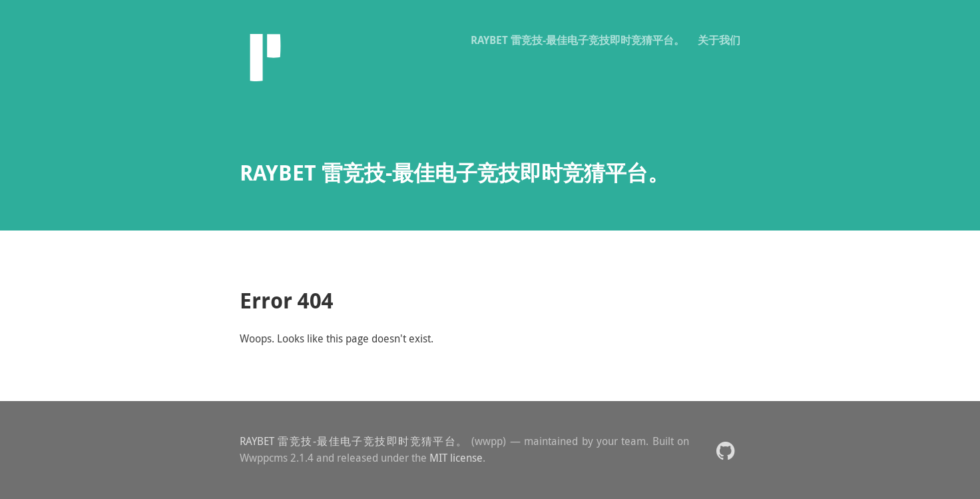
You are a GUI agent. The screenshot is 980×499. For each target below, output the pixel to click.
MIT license (456, 458)
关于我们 (719, 40)
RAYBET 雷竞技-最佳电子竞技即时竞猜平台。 (578, 40)
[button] (725, 450)
